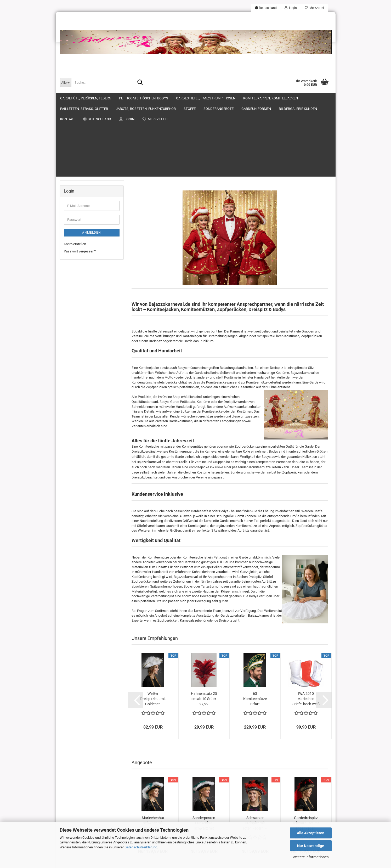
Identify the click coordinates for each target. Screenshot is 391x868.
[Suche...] (65, 82)
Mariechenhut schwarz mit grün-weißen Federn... (153, 740)
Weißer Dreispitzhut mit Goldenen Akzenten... (153, 615)
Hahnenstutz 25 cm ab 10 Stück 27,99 (204, 615)
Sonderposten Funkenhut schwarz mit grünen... (204, 740)
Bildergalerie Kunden (79, 195)
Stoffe (69, 164)
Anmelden (92, 263)
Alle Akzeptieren (311, 833)
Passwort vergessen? (80, 282)
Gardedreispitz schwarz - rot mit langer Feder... (306, 739)
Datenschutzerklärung (141, 847)
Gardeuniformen (76, 185)
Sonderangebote (76, 174)
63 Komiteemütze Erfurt (255, 615)
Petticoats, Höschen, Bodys (84, 112)
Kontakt (70, 205)
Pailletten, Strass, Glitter (82, 143)
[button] (266, 8)
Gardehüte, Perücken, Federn (85, 102)
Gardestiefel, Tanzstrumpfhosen (88, 123)
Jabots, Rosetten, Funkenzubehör (89, 154)
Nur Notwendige (311, 846)
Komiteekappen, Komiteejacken (87, 133)
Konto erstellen (75, 274)
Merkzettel (314, 8)
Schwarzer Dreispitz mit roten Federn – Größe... (255, 740)
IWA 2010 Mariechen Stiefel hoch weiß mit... (306, 615)
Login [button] (291, 8)
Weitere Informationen (311, 857)
